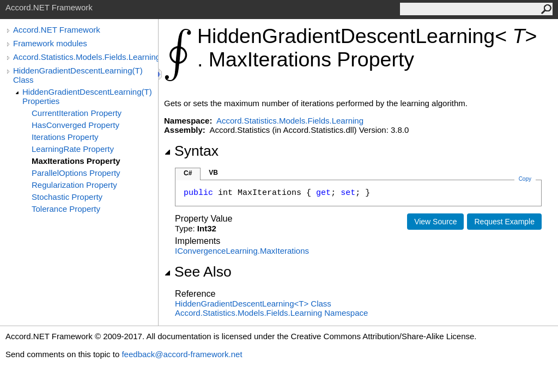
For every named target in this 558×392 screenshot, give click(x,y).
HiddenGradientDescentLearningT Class (253, 304)
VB (213, 173)
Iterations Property (65, 137)
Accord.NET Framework (57, 30)
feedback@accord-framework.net (182, 354)
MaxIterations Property (76, 161)
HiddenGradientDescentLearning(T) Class (78, 75)
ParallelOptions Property (76, 173)
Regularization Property (74, 185)
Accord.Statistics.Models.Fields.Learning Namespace (271, 313)
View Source (435, 222)
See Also (198, 272)
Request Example (504, 222)
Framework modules (50, 43)
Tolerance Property (66, 209)
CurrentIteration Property (77, 113)
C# (188, 173)
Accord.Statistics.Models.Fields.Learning (86, 57)
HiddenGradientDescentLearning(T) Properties (87, 96)
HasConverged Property (75, 125)
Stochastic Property (67, 197)
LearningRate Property (73, 149)
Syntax (191, 151)
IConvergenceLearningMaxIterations (242, 251)
